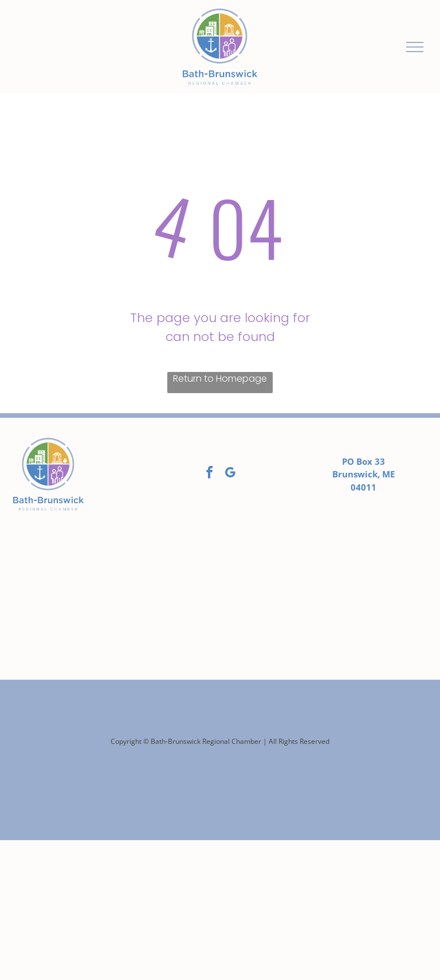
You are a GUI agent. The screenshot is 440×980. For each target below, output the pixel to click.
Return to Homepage (220, 379)
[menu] (415, 47)
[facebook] (210, 474)
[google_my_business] (230, 474)
